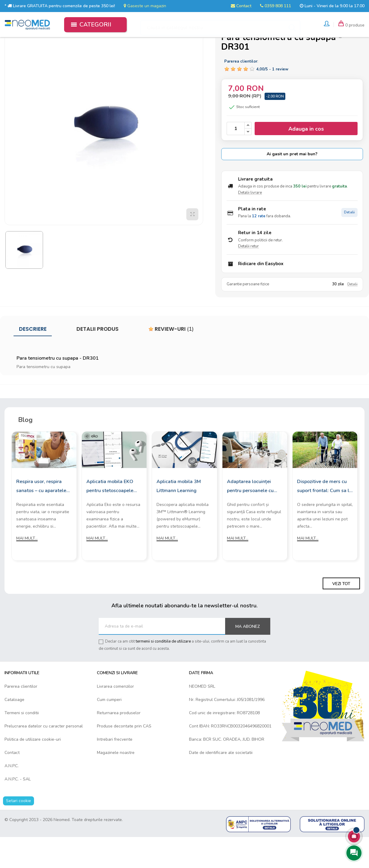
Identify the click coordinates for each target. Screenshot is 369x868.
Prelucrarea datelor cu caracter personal (44, 757)
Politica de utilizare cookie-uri (33, 770)
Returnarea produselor (119, 744)
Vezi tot (341, 614)
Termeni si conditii (22, 744)
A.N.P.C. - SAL (18, 810)
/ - (272, 100)
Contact (241, 6)
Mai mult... (27, 569)
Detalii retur (248, 277)
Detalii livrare (250, 224)
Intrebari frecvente (115, 770)
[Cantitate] (236, 160)
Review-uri (171, 360)
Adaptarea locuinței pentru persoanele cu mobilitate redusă (250, 518)
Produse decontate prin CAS (124, 757)
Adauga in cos (306, 160)
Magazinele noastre (116, 784)
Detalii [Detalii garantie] (352, 315)
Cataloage (14, 731)
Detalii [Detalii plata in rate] (349, 243)
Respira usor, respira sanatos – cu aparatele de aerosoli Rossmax (41, 518)
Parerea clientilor (21, 717)
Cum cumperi (109, 731)
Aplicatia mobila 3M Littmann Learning (179, 517)
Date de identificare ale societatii (221, 784)
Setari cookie (19, 832)
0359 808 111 (276, 6)
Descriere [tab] (33, 360)
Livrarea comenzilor (115, 717)
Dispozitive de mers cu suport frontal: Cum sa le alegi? (324, 518)
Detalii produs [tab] (98, 360)
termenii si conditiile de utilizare (163, 672)
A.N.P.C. (12, 797)
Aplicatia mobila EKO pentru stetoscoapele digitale (110, 518)
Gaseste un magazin (145, 6)
